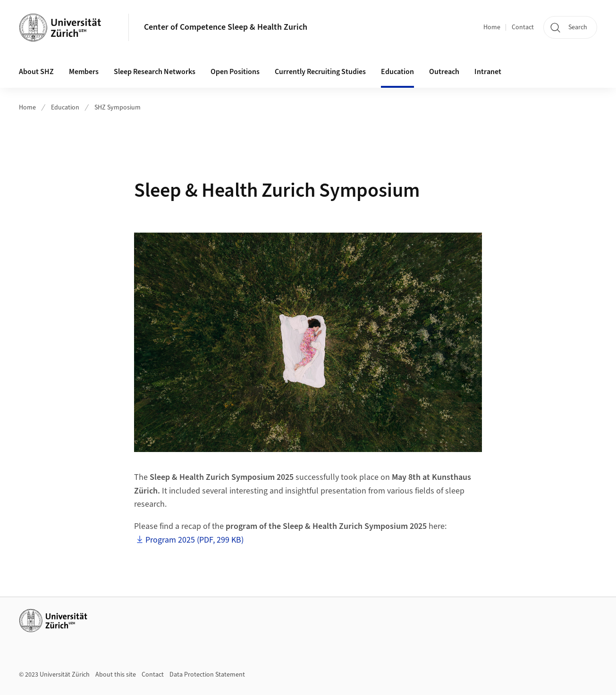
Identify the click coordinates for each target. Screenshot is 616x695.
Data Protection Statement (207, 675)
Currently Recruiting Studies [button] (320, 72)
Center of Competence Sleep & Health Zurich (226, 27)
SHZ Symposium (118, 108)
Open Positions (235, 72)
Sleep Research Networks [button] (155, 72)
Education (65, 108)
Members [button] (84, 72)
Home (492, 27)
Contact (523, 27)
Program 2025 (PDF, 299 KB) (194, 540)
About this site (116, 675)
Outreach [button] (444, 72)
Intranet (488, 72)
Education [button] (397, 72)
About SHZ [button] (36, 72)
